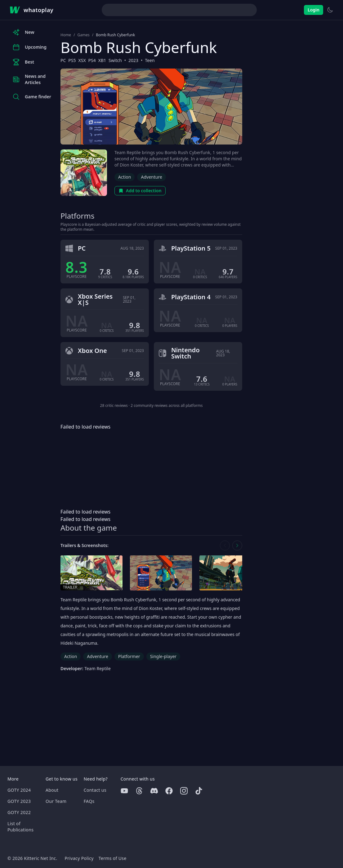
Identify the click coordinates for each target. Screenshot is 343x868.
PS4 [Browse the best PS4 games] (92, 60)
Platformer (129, 656)
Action (125, 177)
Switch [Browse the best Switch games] (115, 60)
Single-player (163, 656)
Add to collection (140, 191)
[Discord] (154, 791)
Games (84, 35)
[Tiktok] (199, 791)
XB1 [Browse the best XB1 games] (102, 60)
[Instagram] (184, 791)
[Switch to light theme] (330, 10)
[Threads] (139, 791)
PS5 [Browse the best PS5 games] (72, 60)
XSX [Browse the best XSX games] (82, 60)
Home (66, 35)
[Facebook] (169, 791)
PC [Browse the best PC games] (63, 60)
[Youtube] (124, 791)
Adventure (151, 177)
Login (314, 10)
